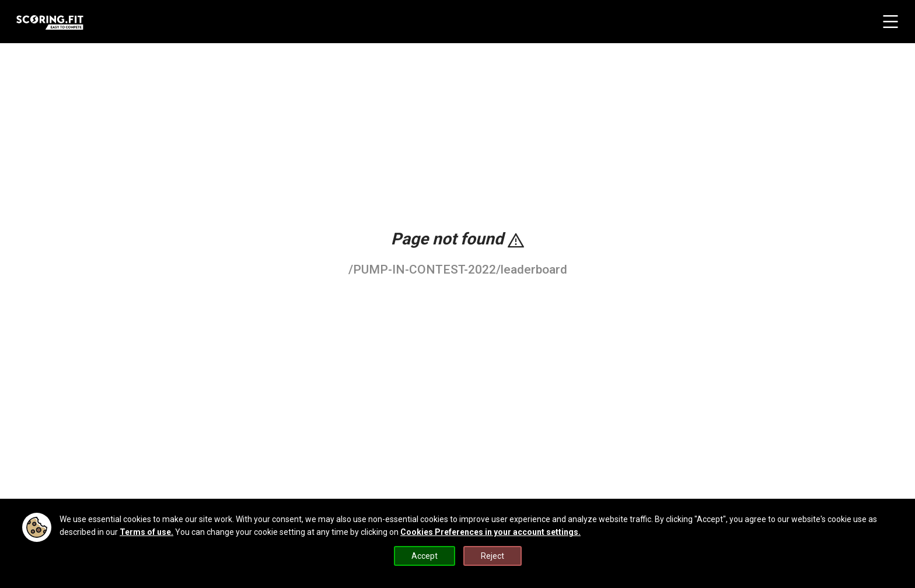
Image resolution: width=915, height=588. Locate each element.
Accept (425, 556)
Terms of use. (146, 532)
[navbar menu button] (890, 22)
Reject (493, 556)
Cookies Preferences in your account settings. (490, 532)
